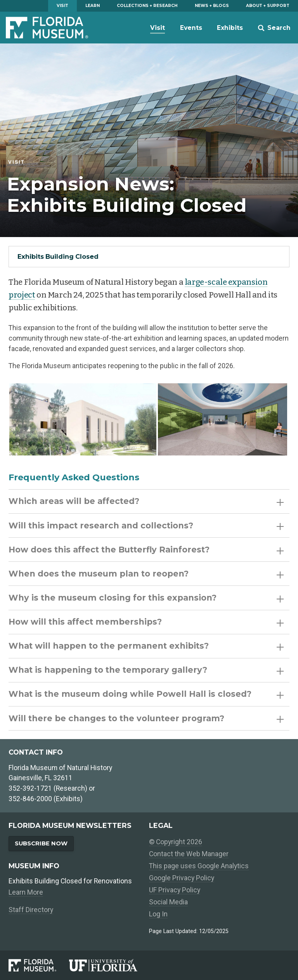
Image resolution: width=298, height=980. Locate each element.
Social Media (168, 902)
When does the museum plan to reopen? (146, 574)
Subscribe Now (41, 843)
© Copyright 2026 (176, 842)
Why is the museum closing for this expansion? (146, 598)
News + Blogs (212, 6)
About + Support (268, 6)
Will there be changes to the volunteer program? (146, 718)
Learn (93, 6)
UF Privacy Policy (175, 890)
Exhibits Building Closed (58, 256)
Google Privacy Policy (182, 878)
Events (191, 28)
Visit (62, 6)
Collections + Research (147, 6)
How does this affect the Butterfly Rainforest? (146, 550)
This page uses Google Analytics (199, 866)
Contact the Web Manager (189, 854)
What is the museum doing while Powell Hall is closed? (146, 694)
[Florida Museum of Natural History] (39, 965)
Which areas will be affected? (146, 501)
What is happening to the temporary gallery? (146, 670)
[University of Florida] (109, 965)
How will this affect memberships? (146, 622)
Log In (158, 914)
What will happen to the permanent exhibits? (146, 646)
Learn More (26, 892)
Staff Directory (31, 910)
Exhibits (230, 28)
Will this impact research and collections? (146, 525)
